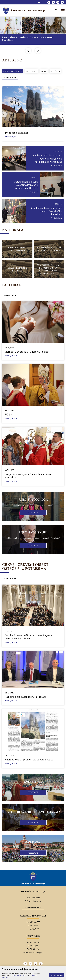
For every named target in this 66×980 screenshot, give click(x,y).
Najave (50, 71)
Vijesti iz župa (35, 71)
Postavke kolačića (21, 975)
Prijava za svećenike (33, 913)
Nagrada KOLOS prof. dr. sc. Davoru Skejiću (29, 765)
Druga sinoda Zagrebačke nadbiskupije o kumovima (28, 481)
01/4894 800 (35, 935)
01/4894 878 (35, 955)
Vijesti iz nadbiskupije (14, 71)
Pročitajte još (11, 142)
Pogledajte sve (10, 83)
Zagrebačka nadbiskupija (28, 10)
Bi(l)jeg (9, 420)
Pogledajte (33, 518)
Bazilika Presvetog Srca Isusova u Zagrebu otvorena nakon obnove (29, 642)
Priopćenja (9, 77)
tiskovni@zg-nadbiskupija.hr (33, 958)
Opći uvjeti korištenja (33, 907)
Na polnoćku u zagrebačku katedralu (25, 702)
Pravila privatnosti (33, 903)
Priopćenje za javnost (17, 138)
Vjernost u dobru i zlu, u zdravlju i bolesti (27, 357)
